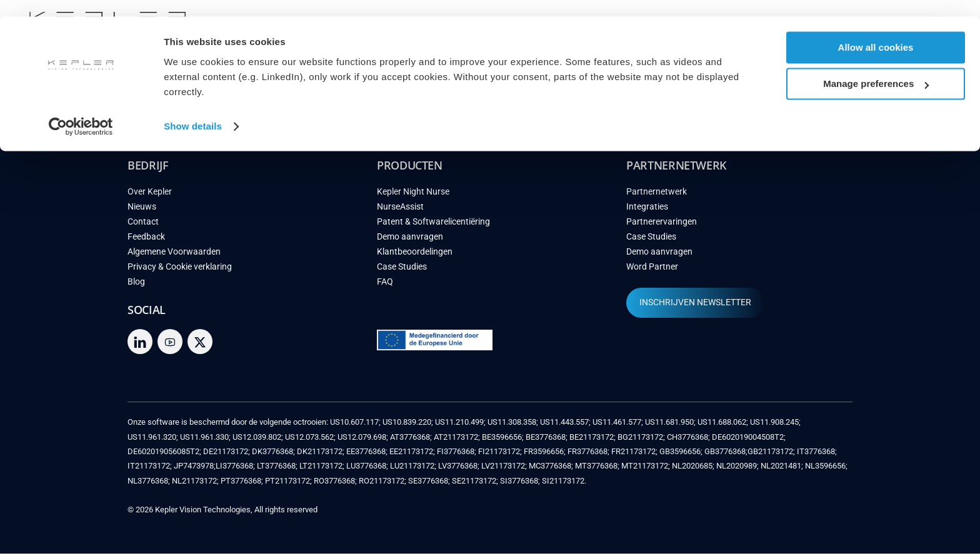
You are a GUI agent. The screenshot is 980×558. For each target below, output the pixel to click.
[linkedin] (140, 346)
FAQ (385, 286)
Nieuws (142, 211)
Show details (193, 110)
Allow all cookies (876, 31)
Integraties (647, 211)
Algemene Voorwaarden (174, 256)
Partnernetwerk (657, 196)
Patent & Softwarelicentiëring (433, 226)
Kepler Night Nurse (413, 196)
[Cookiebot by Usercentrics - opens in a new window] (81, 110)
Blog (136, 286)
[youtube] (170, 346)
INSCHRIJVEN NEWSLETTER (695, 307)
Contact (143, 226)
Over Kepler (150, 196)
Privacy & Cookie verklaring (180, 271)
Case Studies (402, 271)
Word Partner (652, 271)
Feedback (146, 241)
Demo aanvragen (410, 241)
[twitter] (200, 346)
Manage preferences (876, 68)
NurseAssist (400, 211)
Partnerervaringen (662, 226)
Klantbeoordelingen (415, 256)
